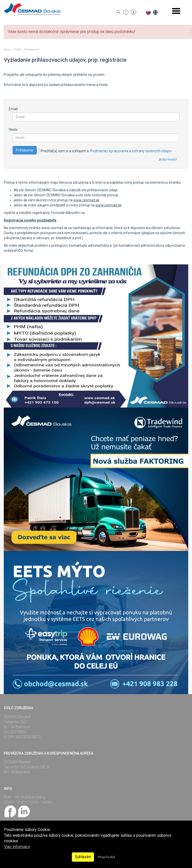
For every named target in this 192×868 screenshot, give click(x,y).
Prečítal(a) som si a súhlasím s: (104, 151)
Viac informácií (17, 847)
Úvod (8, 50)
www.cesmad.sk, (87, 200)
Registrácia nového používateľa (30, 220)
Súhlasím (83, 857)
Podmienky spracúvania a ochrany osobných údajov (131, 151)
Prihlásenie (32, 50)
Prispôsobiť (106, 857)
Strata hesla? (168, 160)
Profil (18, 50)
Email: (14, 109)
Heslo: (14, 130)
